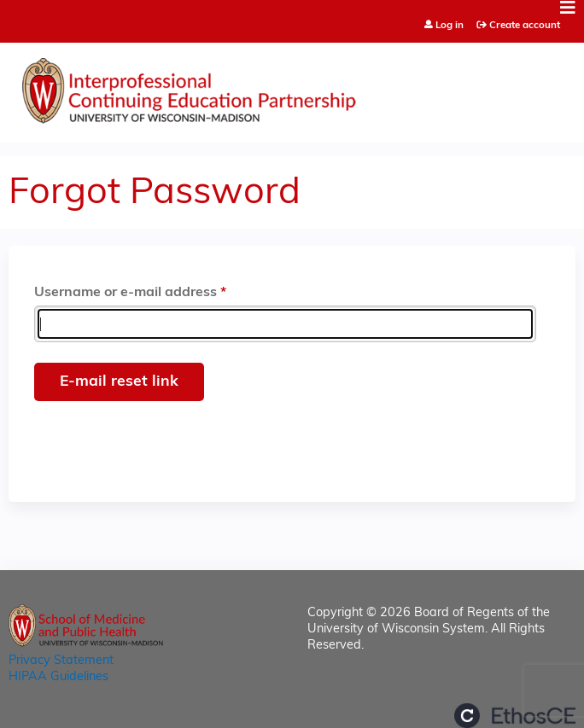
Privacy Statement (61, 661)
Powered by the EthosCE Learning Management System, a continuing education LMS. (515, 716)
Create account (525, 26)
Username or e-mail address (126, 293)
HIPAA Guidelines (58, 677)
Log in (450, 26)
